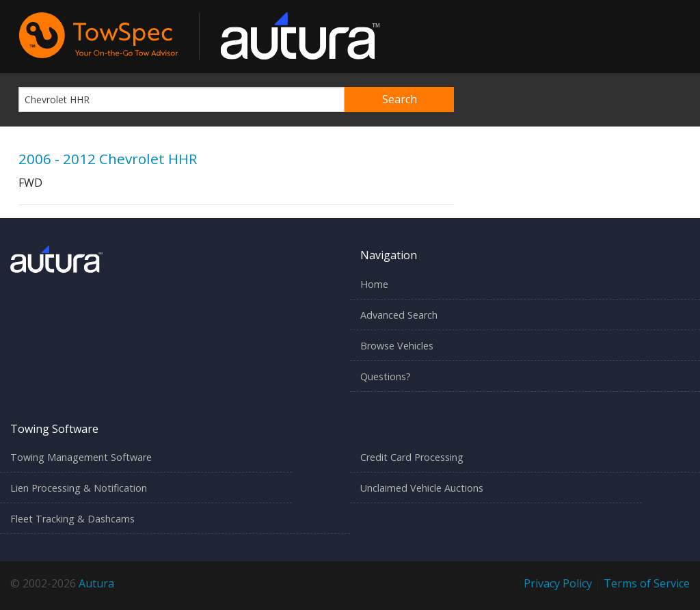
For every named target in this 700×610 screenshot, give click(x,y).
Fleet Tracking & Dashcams (72, 519)
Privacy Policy (558, 583)
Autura (96, 583)
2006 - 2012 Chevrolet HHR (108, 159)
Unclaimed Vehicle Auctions (422, 488)
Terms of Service (647, 583)
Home (374, 284)
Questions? (386, 376)
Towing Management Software (81, 457)
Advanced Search (399, 315)
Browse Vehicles (397, 346)
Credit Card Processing (412, 457)
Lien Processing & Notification (79, 488)
